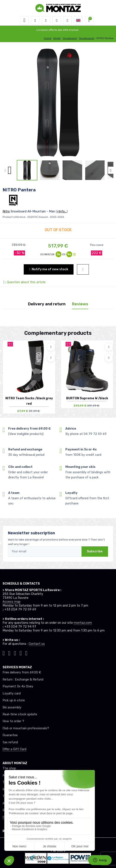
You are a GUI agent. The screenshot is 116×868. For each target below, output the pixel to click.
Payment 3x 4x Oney (18, 686)
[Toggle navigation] (24, 20)
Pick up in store (14, 700)
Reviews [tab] (80, 304)
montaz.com (83, 623)
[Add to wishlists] (51, 347)
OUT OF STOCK (58, 230)
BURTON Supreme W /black (87, 398)
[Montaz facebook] (15, 653)
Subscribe (95, 551)
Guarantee (10, 735)
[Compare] (51, 358)
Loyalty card (12, 694)
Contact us (37, 644)
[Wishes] (57, 20)
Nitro (6, 211)
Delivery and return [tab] (47, 304)
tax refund (10, 742)
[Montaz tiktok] (4, 653)
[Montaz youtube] (21, 653)
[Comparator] (67, 20)
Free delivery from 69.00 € (22, 672)
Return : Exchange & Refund (23, 680)
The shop (9, 768)
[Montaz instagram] (9, 653)
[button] (35, 20)
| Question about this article (24, 282)
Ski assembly (12, 707)
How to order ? (13, 721)
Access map (12, 602)
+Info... (62, 211)
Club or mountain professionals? (26, 728)
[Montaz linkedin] (26, 653)
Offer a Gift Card (14, 749)
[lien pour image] (58, 102)
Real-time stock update (20, 714)
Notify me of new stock (49, 269)
